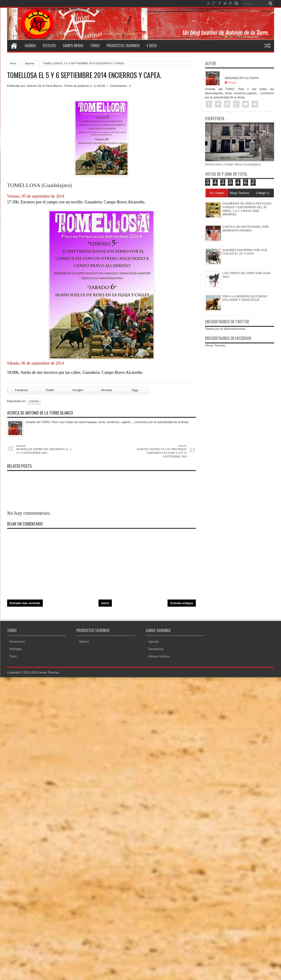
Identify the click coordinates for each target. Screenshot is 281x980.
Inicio (13, 63)
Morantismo (17, 642)
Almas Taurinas (215, 345)
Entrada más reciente (25, 603)
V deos (152, 46)
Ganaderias (156, 649)
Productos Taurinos (123, 46)
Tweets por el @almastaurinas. (226, 329)
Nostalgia (16, 649)
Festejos (49, 46)
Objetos (84, 642)
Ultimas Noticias (159, 656)
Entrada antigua (182, 603)
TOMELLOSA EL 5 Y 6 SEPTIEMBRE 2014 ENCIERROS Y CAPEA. (84, 75)
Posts (230, 83)
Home (14, 46)
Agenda (30, 46)
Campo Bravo (73, 46)
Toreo (95, 46)
